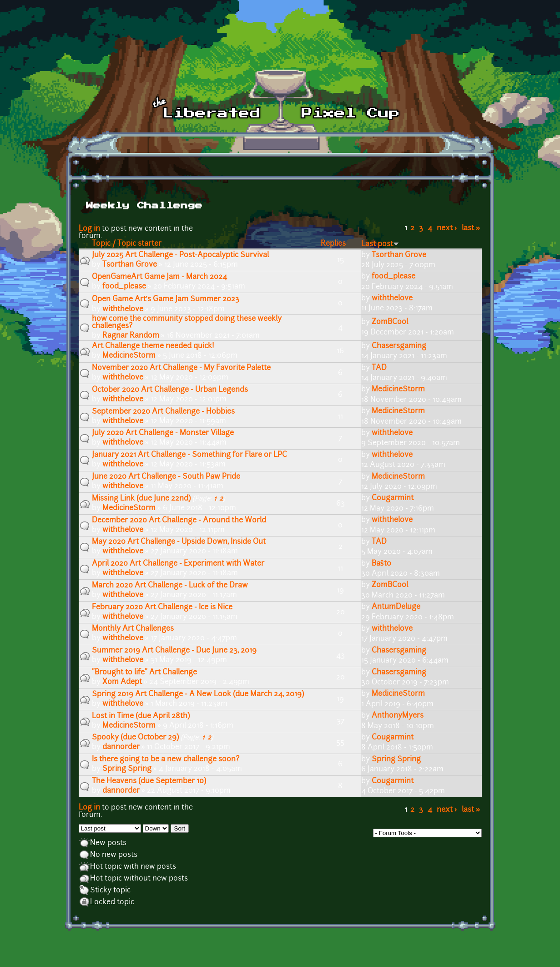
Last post (380, 244)
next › (447, 228)
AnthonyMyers (398, 716)
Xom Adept (122, 682)
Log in (89, 229)
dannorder (121, 747)
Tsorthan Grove (130, 265)
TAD (379, 368)
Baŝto (381, 564)
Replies (333, 244)
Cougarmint (393, 498)
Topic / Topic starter (127, 244)
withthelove (123, 309)
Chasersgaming (399, 346)
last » (471, 228)
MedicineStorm (129, 356)
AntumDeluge (396, 607)
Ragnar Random (131, 336)
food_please (124, 287)
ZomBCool (390, 322)
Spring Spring (127, 769)
